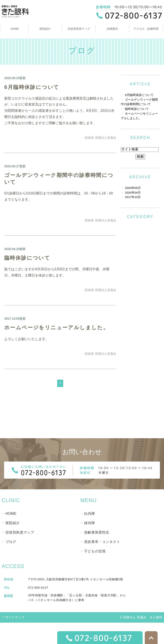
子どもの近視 (95, 551)
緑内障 (89, 523)
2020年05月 (133, 188)
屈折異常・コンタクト (102, 542)
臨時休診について (27, 258)
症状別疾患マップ (79, 29)
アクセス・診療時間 (146, 29)
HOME (15, 29)
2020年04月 (133, 193)
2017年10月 (133, 197)
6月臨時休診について (32, 87)
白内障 (89, 514)
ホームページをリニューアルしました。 (56, 327)
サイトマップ (15, 617)
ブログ (11, 542)
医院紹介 (45, 29)
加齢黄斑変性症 (97, 532)
